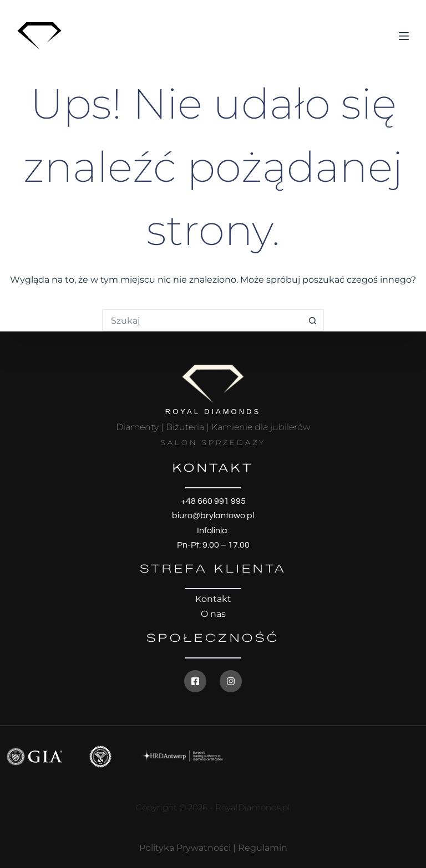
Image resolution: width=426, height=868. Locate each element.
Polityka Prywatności (185, 848)
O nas (213, 614)
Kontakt (213, 599)
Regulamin (263, 848)
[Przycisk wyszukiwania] (313, 320)
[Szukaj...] (202, 320)
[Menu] (404, 36)
